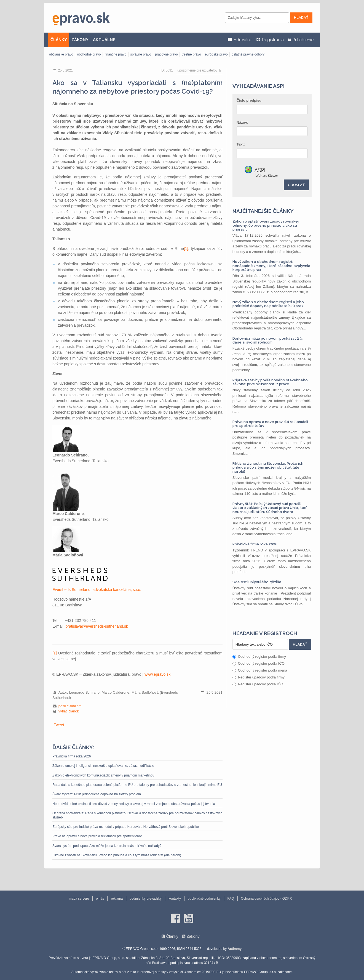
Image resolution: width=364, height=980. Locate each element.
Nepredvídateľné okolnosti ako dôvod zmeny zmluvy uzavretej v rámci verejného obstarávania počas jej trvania (134, 804)
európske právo (216, 54)
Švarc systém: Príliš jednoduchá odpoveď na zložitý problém (97, 794)
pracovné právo (166, 54)
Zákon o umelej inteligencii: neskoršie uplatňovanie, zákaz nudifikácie (103, 766)
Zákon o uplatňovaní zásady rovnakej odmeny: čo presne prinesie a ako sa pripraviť (266, 225)
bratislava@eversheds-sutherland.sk (97, 626)
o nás (100, 899)
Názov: (243, 122)
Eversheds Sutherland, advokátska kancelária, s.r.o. (97, 590)
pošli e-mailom (70, 706)
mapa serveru (79, 899)
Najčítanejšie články (263, 211)
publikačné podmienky (204, 899)
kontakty (175, 899)
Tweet (59, 725)
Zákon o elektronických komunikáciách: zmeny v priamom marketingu (103, 775)
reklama (117, 899)
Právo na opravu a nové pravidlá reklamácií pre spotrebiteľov (97, 836)
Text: (241, 144)
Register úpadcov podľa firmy (259, 677)
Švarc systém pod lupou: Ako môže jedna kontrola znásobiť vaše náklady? (107, 846)
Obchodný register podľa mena (260, 670)
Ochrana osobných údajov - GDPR (267, 899)
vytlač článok (69, 711)
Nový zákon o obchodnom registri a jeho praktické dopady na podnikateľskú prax (268, 304)
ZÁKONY (80, 40)
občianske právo (61, 54)
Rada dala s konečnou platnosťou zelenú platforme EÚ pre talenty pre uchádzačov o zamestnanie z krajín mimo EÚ (137, 785)
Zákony (193, 936)
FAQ (231, 899)
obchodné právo (89, 54)
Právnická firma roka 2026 (72, 756)
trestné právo (191, 54)
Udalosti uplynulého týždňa (257, 582)
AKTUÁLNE (104, 40)
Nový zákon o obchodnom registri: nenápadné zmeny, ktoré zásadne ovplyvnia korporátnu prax (271, 266)
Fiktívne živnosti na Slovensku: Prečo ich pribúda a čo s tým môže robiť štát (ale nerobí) (117, 855)
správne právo (141, 54)
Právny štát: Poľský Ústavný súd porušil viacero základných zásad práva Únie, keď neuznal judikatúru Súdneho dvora (269, 508)
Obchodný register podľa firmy (259, 657)
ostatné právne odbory (248, 54)
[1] (186, 249)
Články (172, 936)
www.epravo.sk (157, 674)
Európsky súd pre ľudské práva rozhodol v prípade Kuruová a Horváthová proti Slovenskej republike (126, 827)
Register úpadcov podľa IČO (258, 684)
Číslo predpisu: (250, 100)
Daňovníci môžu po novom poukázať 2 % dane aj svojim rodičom (268, 340)
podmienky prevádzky (146, 899)
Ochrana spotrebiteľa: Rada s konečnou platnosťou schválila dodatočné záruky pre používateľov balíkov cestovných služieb (137, 815)
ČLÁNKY (59, 40)
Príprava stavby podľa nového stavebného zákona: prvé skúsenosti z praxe (270, 382)
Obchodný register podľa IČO (259, 663)
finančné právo (115, 54)
